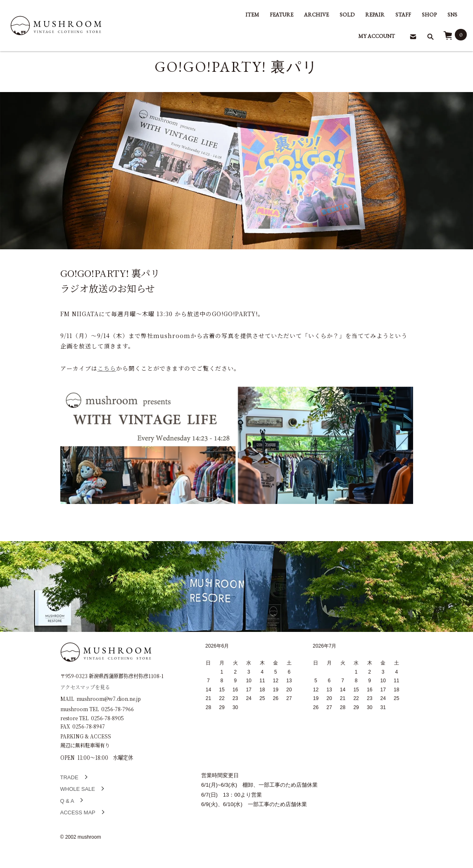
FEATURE (282, 15)
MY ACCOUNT (377, 36)
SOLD (347, 15)
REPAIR (375, 15)
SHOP (429, 15)
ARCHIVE (316, 15)
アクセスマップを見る (85, 687)
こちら (107, 368)
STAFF (403, 15)
